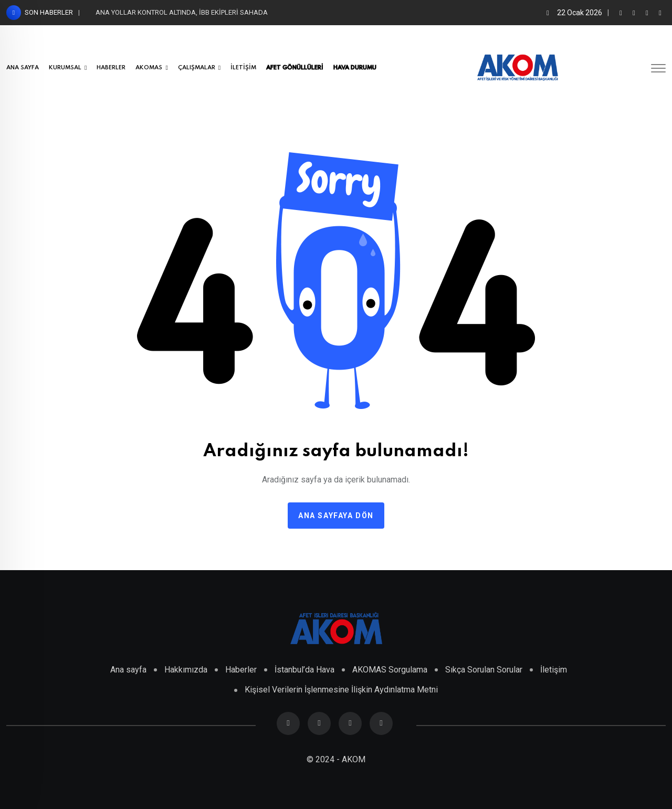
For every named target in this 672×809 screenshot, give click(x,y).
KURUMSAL (65, 68)
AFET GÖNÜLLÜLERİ (295, 68)
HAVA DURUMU (355, 68)
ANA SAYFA (23, 68)
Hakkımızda (186, 670)
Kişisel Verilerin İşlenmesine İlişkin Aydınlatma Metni (341, 690)
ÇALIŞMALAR (197, 68)
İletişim (554, 670)
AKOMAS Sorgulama (390, 670)
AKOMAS (149, 68)
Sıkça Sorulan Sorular (484, 670)
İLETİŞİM (243, 68)
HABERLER (111, 68)
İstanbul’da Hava (304, 670)
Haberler (241, 670)
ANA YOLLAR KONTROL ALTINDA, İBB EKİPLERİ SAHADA (182, 12)
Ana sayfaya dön (336, 516)
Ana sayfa (128, 670)
